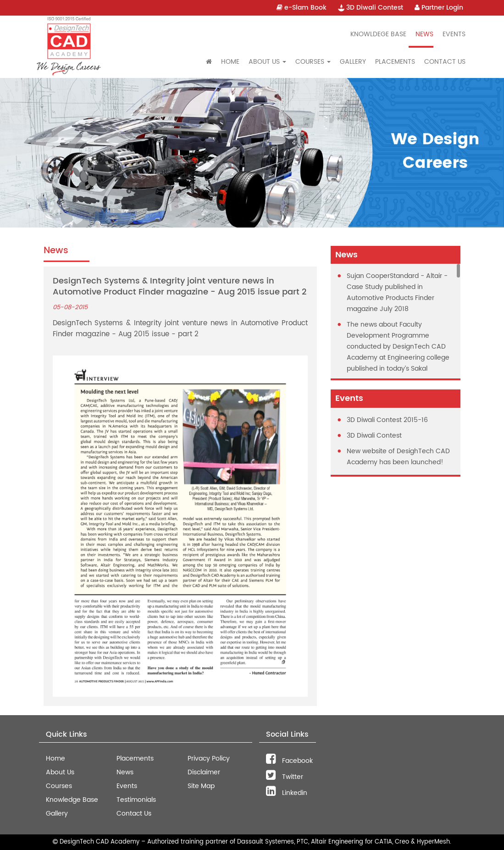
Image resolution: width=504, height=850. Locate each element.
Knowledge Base (72, 800)
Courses (59, 786)
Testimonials (136, 800)
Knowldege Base (378, 34)
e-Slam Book (302, 8)
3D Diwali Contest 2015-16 (387, 420)
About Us (60, 772)
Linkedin (287, 793)
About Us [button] (267, 62)
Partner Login (439, 8)
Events (454, 34)
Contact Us (445, 62)
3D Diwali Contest (371, 8)
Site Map (201, 786)
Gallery (353, 62)
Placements (395, 62)
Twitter (285, 777)
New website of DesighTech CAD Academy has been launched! (398, 457)
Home (230, 62)
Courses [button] (313, 62)
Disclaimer (204, 772)
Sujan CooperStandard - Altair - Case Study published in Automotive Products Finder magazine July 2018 (397, 292)
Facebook (289, 761)
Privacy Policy (209, 758)
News (424, 34)
